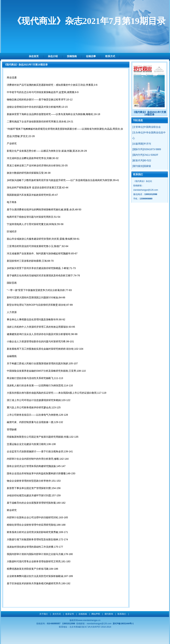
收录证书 (70, 614)
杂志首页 (34, 56)
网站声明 (96, 614)
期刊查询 (109, 614)
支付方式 (57, 614)
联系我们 (122, 614)
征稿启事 (91, 56)
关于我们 (44, 614)
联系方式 (110, 56)
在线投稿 (83, 614)
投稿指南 (72, 56)
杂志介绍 (53, 56)
